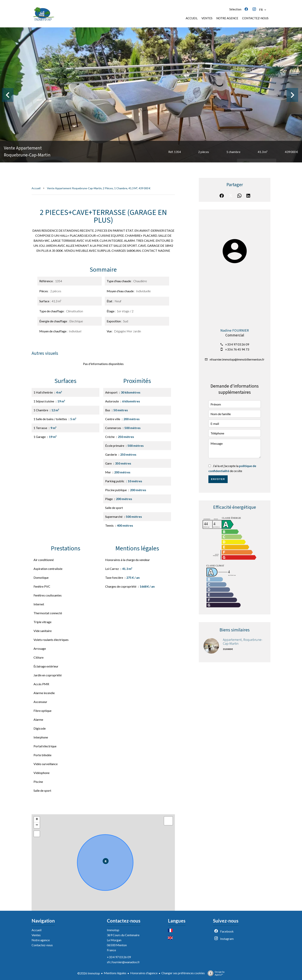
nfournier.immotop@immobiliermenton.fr (237, 359)
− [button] (37, 825)
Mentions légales (115, 973)
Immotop (113, 930)
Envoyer (218, 479)
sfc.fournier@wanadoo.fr (123, 962)
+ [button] (37, 819)
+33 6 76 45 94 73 (237, 349)
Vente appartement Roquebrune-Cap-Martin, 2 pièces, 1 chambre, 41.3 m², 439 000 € (99, 188)
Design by (215, 973)
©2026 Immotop (89, 973)
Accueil (36, 188)
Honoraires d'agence (144, 973)
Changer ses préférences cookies (183, 973)
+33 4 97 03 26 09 (237, 344)
